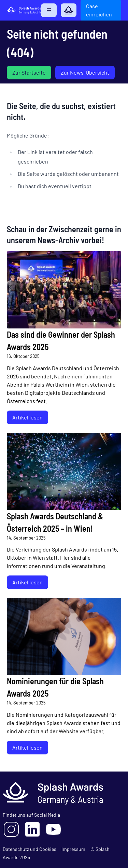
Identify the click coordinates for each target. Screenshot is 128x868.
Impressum (73, 849)
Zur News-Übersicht (85, 72)
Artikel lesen (27, 417)
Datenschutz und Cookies (30, 849)
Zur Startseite (29, 72)
